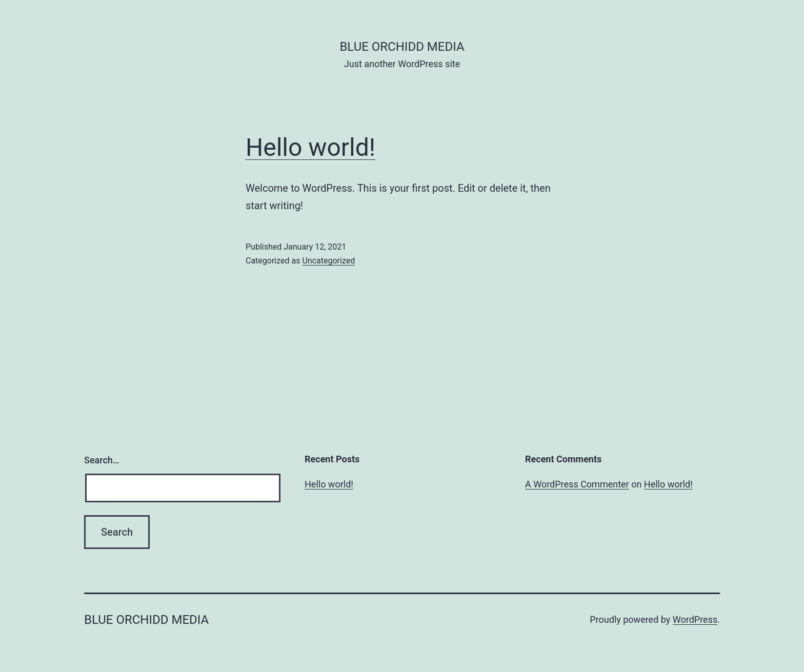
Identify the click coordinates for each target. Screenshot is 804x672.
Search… (102, 460)
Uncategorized (328, 261)
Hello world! (310, 147)
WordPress (695, 619)
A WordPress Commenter (577, 484)
